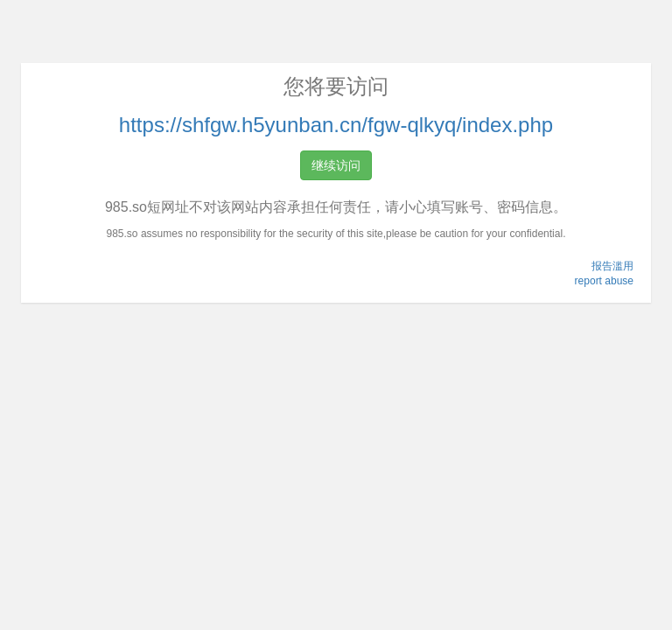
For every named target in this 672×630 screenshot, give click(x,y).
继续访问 (336, 165)
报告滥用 (612, 266)
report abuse (604, 281)
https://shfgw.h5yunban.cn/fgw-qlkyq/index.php (336, 125)
